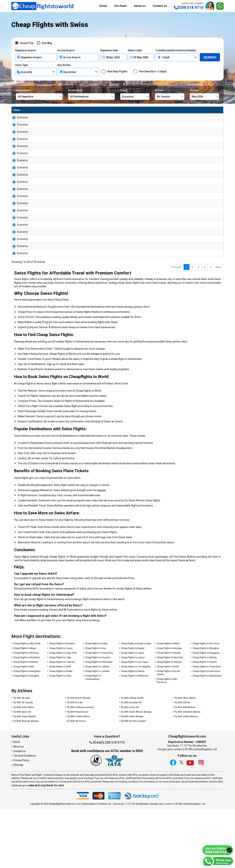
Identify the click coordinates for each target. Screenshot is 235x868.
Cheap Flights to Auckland (26, 716)
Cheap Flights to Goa (95, 707)
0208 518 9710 (189, 6)
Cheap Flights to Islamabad (99, 721)
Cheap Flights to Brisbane (62, 702)
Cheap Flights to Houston (98, 716)
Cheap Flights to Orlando (169, 721)
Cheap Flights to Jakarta (97, 725)
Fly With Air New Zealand (133, 780)
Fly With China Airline (185, 757)
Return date (135, 50)
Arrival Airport (66, 50)
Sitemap (18, 823)
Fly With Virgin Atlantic (25, 775)
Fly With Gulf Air (182, 761)
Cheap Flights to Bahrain (26, 721)
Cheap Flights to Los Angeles (136, 725)
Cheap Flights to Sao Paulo (206, 702)
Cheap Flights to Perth (168, 725)
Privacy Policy (21, 819)
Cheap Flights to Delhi (60, 725)
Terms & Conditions (25, 814)
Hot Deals (120, 6)
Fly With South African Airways (136, 771)
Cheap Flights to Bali (24, 725)
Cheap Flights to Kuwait (133, 707)
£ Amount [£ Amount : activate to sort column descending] (125, 110)
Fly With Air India (22, 757)
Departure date (109, 50)
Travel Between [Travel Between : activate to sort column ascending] (176, 110)
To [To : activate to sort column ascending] (55, 110)
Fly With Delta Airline (24, 766)
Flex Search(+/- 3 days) (152, 71)
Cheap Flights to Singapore (206, 712)
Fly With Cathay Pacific (132, 757)
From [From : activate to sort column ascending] (31, 110)
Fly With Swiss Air (22, 771)
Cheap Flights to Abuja (25, 707)
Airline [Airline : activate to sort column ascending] (86, 110)
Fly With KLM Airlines (185, 766)
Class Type (21, 65)
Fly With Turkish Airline (78, 775)
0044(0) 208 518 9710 (107, 801)
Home (103, 6)
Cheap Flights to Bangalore (27, 730)
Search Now (210, 119)
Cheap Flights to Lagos (132, 712)
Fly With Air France (76, 780)
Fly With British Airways (79, 757)
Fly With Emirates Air (131, 761)
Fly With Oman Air (130, 766)
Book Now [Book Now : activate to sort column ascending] (202, 110)
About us (140, 6)
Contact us (160, 6)
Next (219, 326)
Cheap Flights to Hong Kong (99, 712)
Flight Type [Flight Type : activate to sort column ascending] (104, 110)
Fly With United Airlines (186, 775)
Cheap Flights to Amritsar (26, 712)
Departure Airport (26, 50)
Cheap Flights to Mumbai (169, 707)
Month (204, 94)
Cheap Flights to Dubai (96, 702)
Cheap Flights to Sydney (205, 716)
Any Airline (64, 65)
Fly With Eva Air (75, 761)
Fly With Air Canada (23, 761)
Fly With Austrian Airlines (26, 780)
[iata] (114, 819)
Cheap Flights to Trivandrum (207, 725)
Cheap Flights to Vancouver (206, 730)
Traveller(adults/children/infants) (176, 50)
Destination (91, 94)
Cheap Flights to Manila (133, 730)
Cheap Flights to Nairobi (169, 712)
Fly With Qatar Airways (132, 775)
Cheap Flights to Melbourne (135, 734)
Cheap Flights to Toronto (205, 721)
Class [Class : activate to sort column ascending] (17, 110)
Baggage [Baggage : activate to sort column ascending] (145, 110)
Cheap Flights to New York (170, 716)
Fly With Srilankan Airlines (187, 771)
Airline (170, 94)
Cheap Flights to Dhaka (61, 730)
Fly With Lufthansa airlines (80, 766)
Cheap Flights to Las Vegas (135, 721)
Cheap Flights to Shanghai (206, 707)
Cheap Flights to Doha (60, 734)
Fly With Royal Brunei (78, 771)
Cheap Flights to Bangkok (26, 734)
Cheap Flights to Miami (168, 702)
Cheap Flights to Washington (207, 734)
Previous (176, 326)
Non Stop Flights (116, 71)
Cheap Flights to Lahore (133, 716)
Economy (18, 117)
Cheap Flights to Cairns (61, 707)
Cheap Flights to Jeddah (97, 730)
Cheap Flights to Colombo (62, 721)
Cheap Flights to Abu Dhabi (27, 702)
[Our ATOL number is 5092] (96, 819)
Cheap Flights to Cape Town (63, 712)
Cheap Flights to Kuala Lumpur (136, 702)
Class (135, 94)
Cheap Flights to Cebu (60, 716)
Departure (39, 94)
